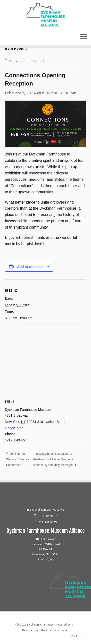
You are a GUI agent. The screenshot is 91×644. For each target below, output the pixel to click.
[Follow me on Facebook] (5, 38)
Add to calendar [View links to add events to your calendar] (30, 267)
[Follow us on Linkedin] (8, 38)
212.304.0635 (48, 522)
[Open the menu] (84, 37)
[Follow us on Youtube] (10, 38)
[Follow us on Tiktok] (7, 38)
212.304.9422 (48, 516)
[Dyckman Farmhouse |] (45, 15)
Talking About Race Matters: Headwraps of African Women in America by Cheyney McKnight (54, 459)
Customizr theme (57, 630)
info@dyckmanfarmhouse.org (45, 510)
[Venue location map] (45, 359)
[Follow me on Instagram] (4, 38)
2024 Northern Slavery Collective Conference (18, 459)
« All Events (16, 49)
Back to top (79, 636)
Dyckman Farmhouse (40, 625)
